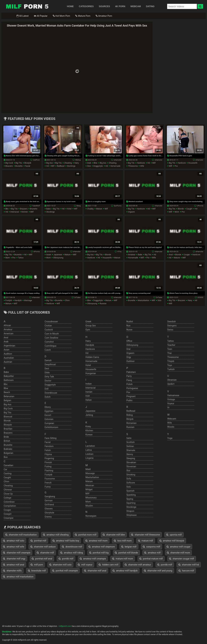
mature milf (146, 541)
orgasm (131, 212)
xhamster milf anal (95, 571)
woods (171, 427)
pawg (129, 380)
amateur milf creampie (93, 559)
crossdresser (51, 322)
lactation (90, 446)
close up (8, 494)
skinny (130, 454)
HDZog (78, 160)
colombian (9, 502)
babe (48, 209)
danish (48, 360)
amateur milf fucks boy (66, 541)
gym (88, 330)
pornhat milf (38, 541)
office (129, 341)
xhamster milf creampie (17, 553)
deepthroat (50, 364)
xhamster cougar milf (182, 559)
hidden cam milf (109, 565)
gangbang (50, 496)
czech (48, 350)
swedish (172, 322)
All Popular (41, 16)
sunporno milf (152, 547)
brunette (19, 166)
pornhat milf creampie (65, 571)
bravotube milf (37, 571)
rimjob (130, 419)
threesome (133, 166)
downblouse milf (72, 547)
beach (7, 392)
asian (49, 255)
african (7, 325)
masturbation (144, 300)
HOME (70, 6)
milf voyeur (85, 565)
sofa (129, 479)
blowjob (28, 163)
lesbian (90, 454)
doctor (48, 381)
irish (88, 396)
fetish (48, 450)
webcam (172, 419)
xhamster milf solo (60, 565)
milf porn (37, 565)
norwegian (91, 516)
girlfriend (49, 505)
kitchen (25, 212)
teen (170, 349)
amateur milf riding (72, 553)
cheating (68, 163)
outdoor (130, 361)
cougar (187, 255)
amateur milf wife (14, 547)
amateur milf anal (14, 565)
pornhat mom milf (86, 535)
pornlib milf (66, 559)
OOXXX (200, 297)
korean (89, 435)
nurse (129, 330)
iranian (89, 392)
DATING (150, 6)
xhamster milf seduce (43, 547)
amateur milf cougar (179, 547)
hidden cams (92, 357)
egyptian (49, 411)
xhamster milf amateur (138, 565)
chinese (8, 490)
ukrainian (172, 380)
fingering (49, 458)
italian (89, 400)
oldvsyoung (58, 258)
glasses (49, 509)
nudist (130, 322)
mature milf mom (123, 559)
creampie (9, 518)
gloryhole (49, 513)
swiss (170, 330)
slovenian (131, 466)
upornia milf (174, 535)
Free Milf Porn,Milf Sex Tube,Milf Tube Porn (27, 6)
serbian (130, 446)
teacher (171, 345)
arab (89, 163)
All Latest (23, 16)
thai (169, 353)
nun (128, 326)
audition (8, 354)
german (49, 500)
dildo (47, 373)
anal (171, 255)
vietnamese (173, 395)
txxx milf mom (123, 541)
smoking (131, 475)
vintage (171, 399)
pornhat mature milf (151, 559)
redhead (61, 166)
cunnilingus (51, 346)
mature (99, 209)
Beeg (79, 206)
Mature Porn (83, 16)
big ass (49, 163)
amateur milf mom (96, 541)
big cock (9, 163)
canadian (8, 465)
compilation (10, 506)
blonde (181, 209)
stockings (71, 166)
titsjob (171, 361)
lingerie (90, 458)
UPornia (200, 206)
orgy (129, 357)
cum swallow (51, 338)
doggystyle (98, 166)
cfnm (67, 300)
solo (159, 300)
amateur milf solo (14, 541)
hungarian (91, 373)
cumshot (49, 342)
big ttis (131, 209)
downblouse (51, 393)
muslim (89, 506)
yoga (170, 438)
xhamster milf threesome (146, 535)
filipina (48, 454)
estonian (49, 419)
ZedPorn (36, 160)
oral (128, 349)
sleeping (131, 458)
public (129, 400)
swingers (172, 326)
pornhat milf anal (42, 559)
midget (89, 489)
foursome (50, 479)
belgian (7, 400)
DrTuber (78, 297)
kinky (88, 426)
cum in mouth (52, 334)
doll (47, 389)
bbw (95, 163)
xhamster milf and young (158, 571)
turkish (171, 369)
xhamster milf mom (178, 553)
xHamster (118, 160)
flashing (49, 471)
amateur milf (152, 553)
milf (53, 166)
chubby (90, 209)
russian (103, 304)
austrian (8, 362)
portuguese (132, 388)
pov (176, 166)
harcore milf (186, 571)
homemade (115, 166)
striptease (131, 515)
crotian (48, 326)
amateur (132, 255)
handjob (18, 300)
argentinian (9, 346)
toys (170, 365)
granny (48, 517)
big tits (19, 163)
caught (189, 209)
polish (129, 384)
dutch (48, 397)
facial (28, 166)
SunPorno (118, 206)
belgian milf (129, 547)
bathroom (9, 380)
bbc (7, 209)
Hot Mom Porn (61, 16)
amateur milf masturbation (18, 577)
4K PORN (120, 6)
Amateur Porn (104, 16)
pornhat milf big (99, 553)
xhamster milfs (12, 571)
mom (177, 212)
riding (129, 415)
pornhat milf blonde (126, 553)
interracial (15, 212)
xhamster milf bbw (114, 535)
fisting (48, 466)
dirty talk (49, 377)
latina (89, 450)
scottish (130, 442)
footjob (9, 300)
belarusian (9, 396)
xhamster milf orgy (14, 559)
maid (88, 469)
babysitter (9, 376)
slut (128, 471)
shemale (131, 450)
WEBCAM (136, 6)
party (129, 376)
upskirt (171, 384)
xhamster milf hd (189, 565)
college (8, 498)
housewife (193, 163)
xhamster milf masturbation (21, 535)
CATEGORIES (86, 6)
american (9, 333)
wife (142, 166)
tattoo (21, 258)
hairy (76, 163)
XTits (119, 252)
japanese (58, 255)
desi (89, 166)
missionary (91, 498)
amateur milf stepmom (102, 547)
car (5, 469)
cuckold (49, 330)
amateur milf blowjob (172, 541)
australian (9, 358)
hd (47, 166)
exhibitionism (51, 427)
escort (48, 415)
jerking (89, 415)
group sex (91, 326)
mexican (90, 485)
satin (129, 438)
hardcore (141, 163)
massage (28, 300)
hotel (69, 209)
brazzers (9, 166)
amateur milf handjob (125, 571)
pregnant (131, 396)
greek (88, 322)
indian (89, 384)
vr (168, 408)
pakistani (131, 372)
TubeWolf (36, 206)
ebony (48, 407)
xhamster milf (45, 553)
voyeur (171, 403)
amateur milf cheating (56, 535)
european (49, 423)
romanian (131, 423)
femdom (49, 446)
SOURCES (104, 6)
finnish (48, 462)
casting (8, 473)
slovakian (131, 462)
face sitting (51, 438)
